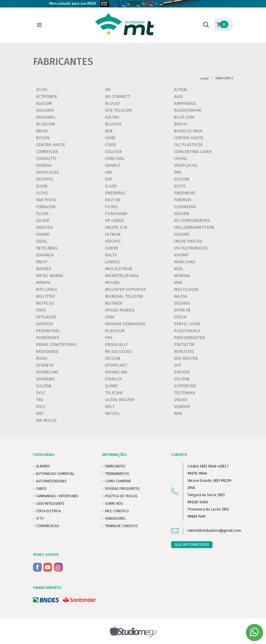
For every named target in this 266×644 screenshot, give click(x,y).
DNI (109, 172)
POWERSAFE (48, 338)
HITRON (113, 234)
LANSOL (113, 262)
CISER (110, 145)
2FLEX (42, 90)
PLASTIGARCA (187, 331)
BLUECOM (45, 124)
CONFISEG (115, 158)
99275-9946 (197, 473)
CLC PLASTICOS (188, 145)
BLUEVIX (113, 124)
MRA (178, 283)
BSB (109, 131)
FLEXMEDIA (185, 207)
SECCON (113, 358)
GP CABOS (114, 221)
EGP (109, 179)
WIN (178, 413)
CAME (110, 138)
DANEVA (44, 165)
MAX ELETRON (119, 269)
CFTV (40, 519)
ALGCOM (44, 103)
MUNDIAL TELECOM (124, 296)
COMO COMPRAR (118, 481)
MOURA (112, 283)
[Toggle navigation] (39, 25)
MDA (178, 269)
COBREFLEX (47, 152)
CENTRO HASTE (189, 138)
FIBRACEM (46, 207)
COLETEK (113, 152)
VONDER (182, 407)
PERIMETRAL (48, 331)
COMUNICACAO (48, 526)
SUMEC (112, 386)
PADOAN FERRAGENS (125, 324)
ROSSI (42, 358)
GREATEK (44, 227)
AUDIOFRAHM (187, 110)
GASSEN (182, 214)
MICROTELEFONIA (122, 276)
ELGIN (42, 186)
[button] (206, 25)
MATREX (44, 269)
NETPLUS (45, 303)
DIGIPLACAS (185, 165)
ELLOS (111, 186)
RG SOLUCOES (118, 351)
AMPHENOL (185, 103)
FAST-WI (113, 200)
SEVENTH (45, 365)
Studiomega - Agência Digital (133, 631)
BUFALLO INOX (188, 131)
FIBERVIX (183, 200)
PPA (109, 338)
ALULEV (112, 103)
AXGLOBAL (46, 117)
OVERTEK (45, 324)
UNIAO (181, 400)
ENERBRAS (115, 193)
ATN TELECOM (118, 110)
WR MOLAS (46, 420)
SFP (178, 365)
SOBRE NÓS (114, 504)
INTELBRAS (47, 248)
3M (108, 90)
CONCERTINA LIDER (193, 152)
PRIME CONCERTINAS (56, 345)
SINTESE (182, 372)
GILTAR (43, 221)
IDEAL (42, 241)
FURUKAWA (116, 214)
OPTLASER (46, 317)
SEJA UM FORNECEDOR (192, 545)
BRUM (42, 131)
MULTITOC (46, 296)
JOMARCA (45, 255)
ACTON (180, 90)
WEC (40, 413)
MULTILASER (186, 289)
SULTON (182, 379)
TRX (40, 400)
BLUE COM (184, 117)
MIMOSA (182, 276)
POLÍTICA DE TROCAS (121, 496)
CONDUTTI (46, 158)
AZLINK (112, 117)
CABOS (41, 489)
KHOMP (181, 255)
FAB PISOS (46, 200)
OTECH (180, 317)
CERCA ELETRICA (48, 511)
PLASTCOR (115, 331)
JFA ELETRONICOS (191, 248)
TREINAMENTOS (117, 474)
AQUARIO (45, 110)
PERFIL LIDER (187, 324)
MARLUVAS (185, 262)
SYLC (41, 393)
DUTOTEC (45, 179)
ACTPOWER (46, 96)
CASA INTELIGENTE (50, 504)
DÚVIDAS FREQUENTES (122, 489)
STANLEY (114, 379)
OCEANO (182, 303)
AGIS (178, 96)
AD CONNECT (117, 96)
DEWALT (113, 165)
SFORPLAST (116, 365)
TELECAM (114, 393)
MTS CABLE (47, 289)
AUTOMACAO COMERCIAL (55, 474)
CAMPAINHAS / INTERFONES (57, 496)
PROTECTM (184, 345)
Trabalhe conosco (121, 526)
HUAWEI (182, 234)
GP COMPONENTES (192, 221)
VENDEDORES (115, 519)
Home (205, 79)
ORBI (110, 317)
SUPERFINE (185, 386)
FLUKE (42, 214)
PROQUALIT (116, 345)
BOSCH (181, 124)
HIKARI (43, 234)
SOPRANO (45, 379)
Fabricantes (224, 78)
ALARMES (43, 466)
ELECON (182, 179)
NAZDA (181, 296)
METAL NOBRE (50, 276)
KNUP (42, 262)
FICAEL (112, 207)
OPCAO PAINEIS (120, 310)
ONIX (41, 310)
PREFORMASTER (189, 338)
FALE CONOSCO (117, 511)
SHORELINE (47, 372)
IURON (112, 248)
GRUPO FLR (116, 227)
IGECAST (113, 241)
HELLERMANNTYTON (194, 227)
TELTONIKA (185, 393)
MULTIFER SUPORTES (126, 289)
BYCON (43, 138)
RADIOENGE (47, 351)
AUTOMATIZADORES (51, 481)
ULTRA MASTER (120, 400)
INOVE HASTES (188, 241)
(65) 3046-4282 (213, 466)
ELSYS (180, 186)
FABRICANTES (115, 466)
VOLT (41, 407)
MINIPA (43, 283)
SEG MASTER (186, 358)
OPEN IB (182, 310)
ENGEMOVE (185, 193)
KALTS (111, 255)
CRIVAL (181, 158)
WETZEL (112, 413)
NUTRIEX (114, 303)
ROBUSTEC (184, 351)
